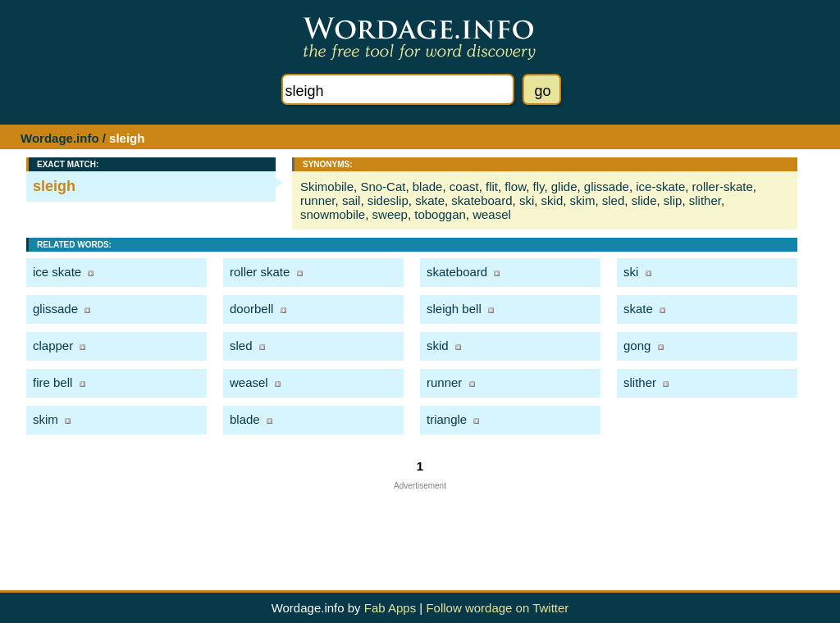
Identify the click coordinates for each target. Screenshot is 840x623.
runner (318, 200)
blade (428, 186)
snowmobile (333, 214)
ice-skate (660, 186)
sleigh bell (454, 309)
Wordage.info (60, 138)
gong (637, 346)
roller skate (260, 272)
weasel (492, 214)
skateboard (482, 200)
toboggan (440, 214)
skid (552, 200)
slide (644, 200)
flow (515, 186)
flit (492, 186)
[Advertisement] (420, 527)
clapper (53, 346)
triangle (447, 419)
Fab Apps (390, 608)
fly (539, 186)
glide (564, 186)
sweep (390, 214)
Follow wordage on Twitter (497, 608)
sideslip (388, 200)
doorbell (251, 309)
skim (583, 200)
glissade (607, 186)
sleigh (54, 186)
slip (673, 200)
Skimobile (327, 186)
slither (705, 200)
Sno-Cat (383, 186)
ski (527, 200)
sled (614, 200)
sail (352, 200)
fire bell (52, 382)
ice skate (57, 272)
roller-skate (723, 186)
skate (430, 200)
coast (464, 186)
